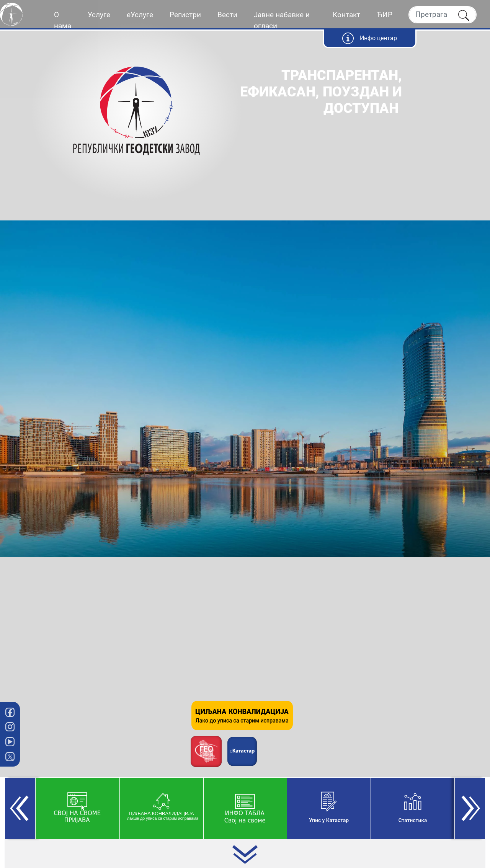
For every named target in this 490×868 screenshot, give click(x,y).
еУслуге (140, 15)
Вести (227, 15)
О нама (63, 20)
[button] (20, 808)
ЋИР (385, 15)
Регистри (185, 15)
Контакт (346, 15)
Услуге (99, 15)
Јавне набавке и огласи (282, 20)
